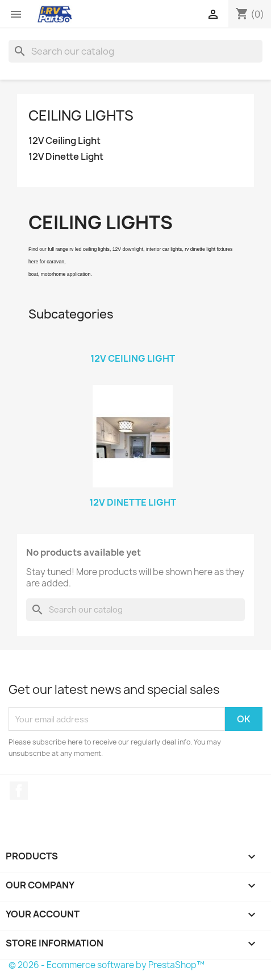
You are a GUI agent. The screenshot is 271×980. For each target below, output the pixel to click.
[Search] (135, 51)
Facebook (19, 791)
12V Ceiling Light (64, 141)
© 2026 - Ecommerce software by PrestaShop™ (107, 965)
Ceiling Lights (81, 115)
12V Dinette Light (66, 157)
